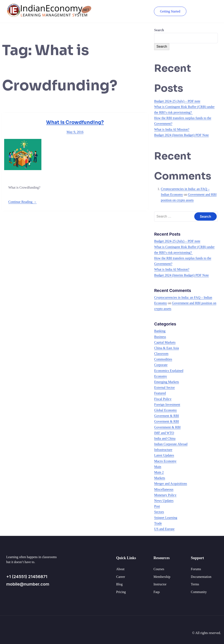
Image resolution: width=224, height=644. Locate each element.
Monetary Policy (165, 495)
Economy (160, 376)
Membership (162, 577)
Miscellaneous (164, 489)
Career (121, 577)
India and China (165, 438)
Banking (160, 331)
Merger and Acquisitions (171, 484)
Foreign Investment (167, 405)
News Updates (164, 501)
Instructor (160, 584)
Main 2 (159, 472)
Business (160, 337)
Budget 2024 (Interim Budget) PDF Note (181, 135)
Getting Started (170, 11)
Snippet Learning (166, 518)
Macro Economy (165, 461)
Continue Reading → (22, 202)
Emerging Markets (166, 382)
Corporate (161, 365)
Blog (119, 584)
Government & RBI (167, 427)
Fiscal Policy (163, 399)
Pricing (121, 592)
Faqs (157, 592)
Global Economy (165, 410)
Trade (158, 523)
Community (199, 592)
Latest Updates (164, 455)
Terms (195, 584)
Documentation (201, 577)
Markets (160, 478)
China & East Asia (166, 348)
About (120, 569)
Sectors (159, 512)
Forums (196, 569)
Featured (160, 393)
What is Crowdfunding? (75, 122)
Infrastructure (163, 450)
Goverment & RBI (166, 416)
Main (158, 467)
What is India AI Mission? (172, 129)
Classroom (161, 354)
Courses (159, 569)
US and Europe (164, 529)
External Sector (164, 388)
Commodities (163, 359)
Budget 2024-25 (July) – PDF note (177, 101)
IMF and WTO (164, 433)
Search (159, 30)
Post (157, 506)
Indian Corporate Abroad (171, 444)
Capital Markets (165, 342)
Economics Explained (169, 371)
